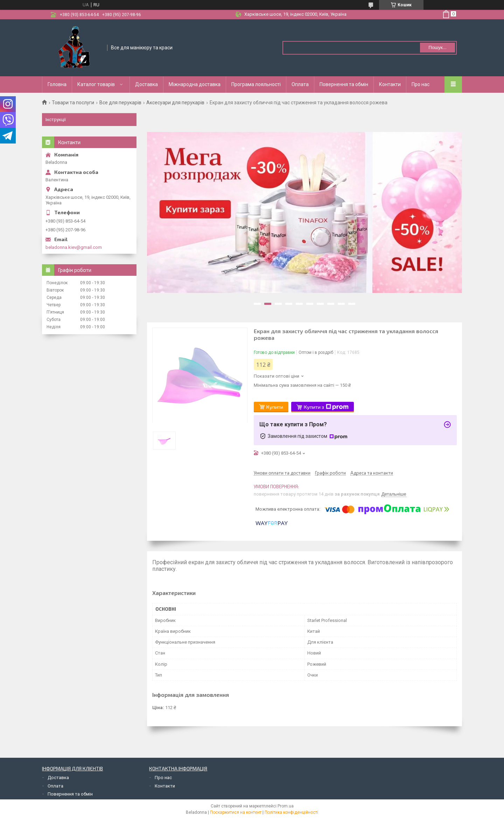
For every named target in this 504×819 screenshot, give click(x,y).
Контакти (390, 84)
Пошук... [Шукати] (437, 47)
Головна (57, 84)
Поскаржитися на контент (236, 812)
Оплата (300, 84)
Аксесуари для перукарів (175, 103)
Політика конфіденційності (291, 812)
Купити (275, 407)
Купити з (326, 407)
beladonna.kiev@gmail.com (74, 247)
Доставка (146, 84)
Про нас (421, 84)
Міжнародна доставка (195, 84)
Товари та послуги (73, 103)
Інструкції (56, 120)
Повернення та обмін (344, 84)
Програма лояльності (256, 84)
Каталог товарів (96, 84)
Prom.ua (286, 806)
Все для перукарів (120, 103)
